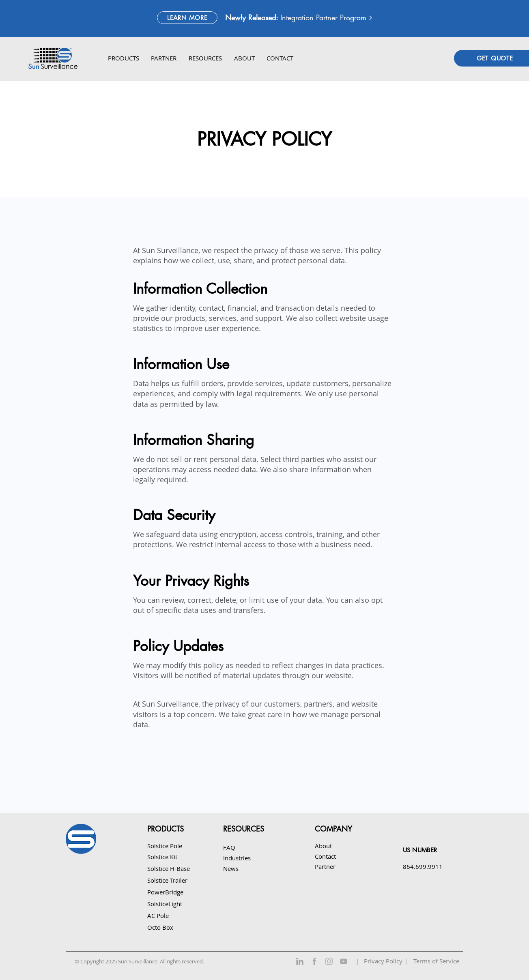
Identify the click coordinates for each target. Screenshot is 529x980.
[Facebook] (314, 961)
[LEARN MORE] (187, 18)
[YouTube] (344, 961)
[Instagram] (329, 961)
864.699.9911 (423, 866)
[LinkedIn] (300, 961)
